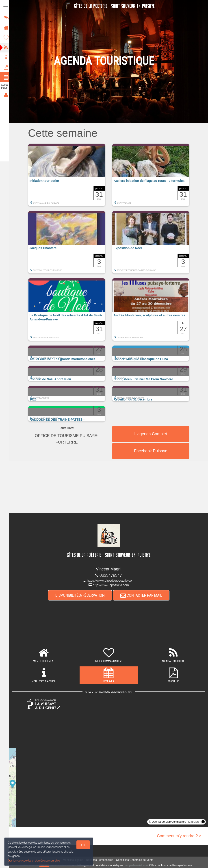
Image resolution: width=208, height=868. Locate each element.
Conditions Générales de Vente (136, 860)
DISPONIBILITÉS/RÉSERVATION (81, 595)
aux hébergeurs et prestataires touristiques (99, 865)
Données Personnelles (101, 860)
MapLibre (194, 822)
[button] (68, 177)
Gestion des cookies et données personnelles (34, 860)
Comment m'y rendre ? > (179, 836)
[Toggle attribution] (203, 822)
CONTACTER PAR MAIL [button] (143, 595)
